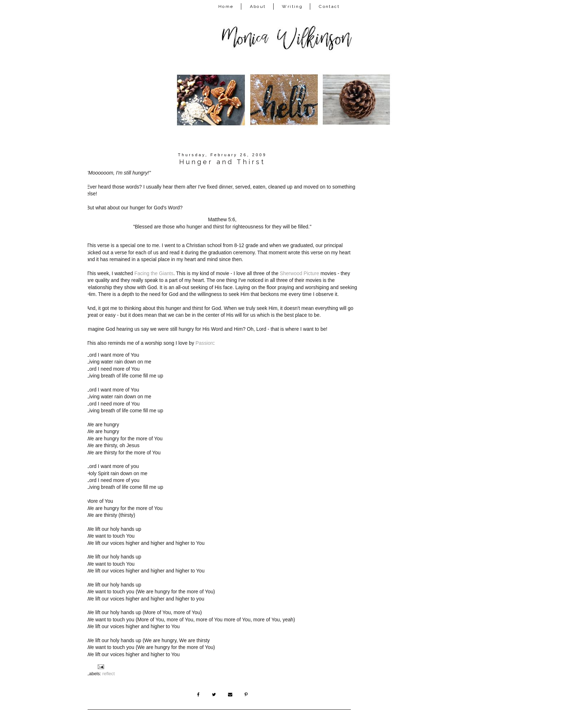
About (258, 6)
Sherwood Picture (299, 273)
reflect (108, 674)
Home (226, 6)
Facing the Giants (154, 273)
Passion (204, 343)
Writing (292, 6)
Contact (329, 6)
